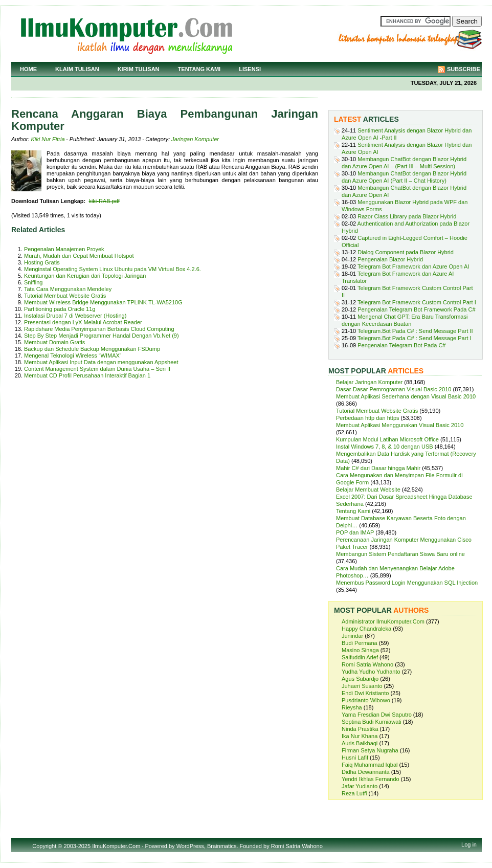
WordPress (190, 846)
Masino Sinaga (360, 650)
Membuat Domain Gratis (54, 342)
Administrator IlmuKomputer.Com (383, 621)
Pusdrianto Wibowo (366, 700)
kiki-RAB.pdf (104, 201)
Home (28, 69)
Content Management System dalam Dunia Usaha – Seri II (97, 369)
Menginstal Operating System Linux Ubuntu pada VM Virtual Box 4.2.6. (113, 269)
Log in (469, 844)
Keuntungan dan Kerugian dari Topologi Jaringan (85, 276)
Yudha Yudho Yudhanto (371, 672)
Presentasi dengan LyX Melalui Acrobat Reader (83, 322)
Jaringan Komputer (195, 139)
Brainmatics (222, 846)
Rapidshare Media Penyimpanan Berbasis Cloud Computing (99, 329)
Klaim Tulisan (77, 69)
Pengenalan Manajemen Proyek (64, 249)
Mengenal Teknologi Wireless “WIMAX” (73, 355)
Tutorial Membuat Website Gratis (65, 296)
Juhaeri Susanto (362, 686)
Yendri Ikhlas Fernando (371, 779)
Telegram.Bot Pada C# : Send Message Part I (415, 338)
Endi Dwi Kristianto (365, 693)
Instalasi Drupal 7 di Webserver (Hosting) (75, 316)
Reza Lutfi (354, 793)
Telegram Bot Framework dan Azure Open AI (413, 266)
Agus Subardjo (360, 679)
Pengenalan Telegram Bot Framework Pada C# (416, 309)
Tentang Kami (199, 69)
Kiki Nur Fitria (48, 139)
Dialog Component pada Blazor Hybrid (406, 252)
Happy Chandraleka (366, 629)
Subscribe (464, 69)
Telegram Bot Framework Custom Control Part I (417, 302)
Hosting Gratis (42, 262)
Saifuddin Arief (360, 657)
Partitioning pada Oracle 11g (60, 309)
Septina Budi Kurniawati (372, 722)
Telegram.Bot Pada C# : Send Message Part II (415, 331)
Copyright (44, 846)
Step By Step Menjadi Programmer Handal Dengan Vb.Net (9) (102, 336)
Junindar (352, 636)
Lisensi (250, 69)
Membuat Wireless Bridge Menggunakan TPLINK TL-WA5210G (103, 302)
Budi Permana (360, 643)
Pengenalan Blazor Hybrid (390, 259)
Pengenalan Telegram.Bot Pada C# (401, 345)
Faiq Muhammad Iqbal (370, 765)
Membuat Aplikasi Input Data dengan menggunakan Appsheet (101, 362)
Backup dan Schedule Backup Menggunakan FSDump (92, 349)
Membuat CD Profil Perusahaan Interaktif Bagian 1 (87, 375)
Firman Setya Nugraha (370, 750)
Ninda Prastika (360, 729)
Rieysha (352, 707)
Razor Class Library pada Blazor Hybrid (407, 216)
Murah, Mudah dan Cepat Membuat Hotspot (79, 256)
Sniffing (33, 282)
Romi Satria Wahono (367, 664)
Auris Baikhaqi (360, 743)
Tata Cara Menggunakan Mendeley (68, 289)
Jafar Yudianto (360, 786)
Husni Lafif (355, 758)
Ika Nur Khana (360, 736)
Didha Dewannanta (366, 772)
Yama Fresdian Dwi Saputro (377, 715)
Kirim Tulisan (139, 69)
